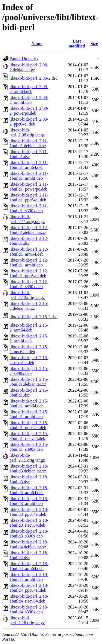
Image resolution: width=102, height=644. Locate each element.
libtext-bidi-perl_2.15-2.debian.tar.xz (29, 306)
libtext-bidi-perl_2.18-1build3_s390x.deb (29, 534)
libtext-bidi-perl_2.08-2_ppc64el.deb (29, 122)
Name (37, 44)
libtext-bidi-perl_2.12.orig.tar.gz (27, 295)
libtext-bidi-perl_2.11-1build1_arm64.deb (29, 165)
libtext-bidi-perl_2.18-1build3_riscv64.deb (29, 523)
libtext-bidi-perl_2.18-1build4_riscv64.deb (29, 599)
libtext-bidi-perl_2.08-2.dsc (33, 78)
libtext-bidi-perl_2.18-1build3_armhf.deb (29, 501)
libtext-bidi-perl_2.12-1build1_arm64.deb (29, 252)
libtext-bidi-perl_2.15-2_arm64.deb (29, 328)
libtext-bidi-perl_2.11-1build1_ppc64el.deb (29, 197)
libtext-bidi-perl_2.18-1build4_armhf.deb (29, 577)
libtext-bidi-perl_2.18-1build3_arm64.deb (29, 490)
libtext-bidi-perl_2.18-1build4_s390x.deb (29, 609)
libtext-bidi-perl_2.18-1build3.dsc (29, 479)
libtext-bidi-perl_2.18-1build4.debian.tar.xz (29, 544)
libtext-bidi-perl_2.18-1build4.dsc (29, 555)
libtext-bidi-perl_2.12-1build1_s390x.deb (29, 284)
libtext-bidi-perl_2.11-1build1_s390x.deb (29, 208)
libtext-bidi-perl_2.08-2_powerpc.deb (29, 111)
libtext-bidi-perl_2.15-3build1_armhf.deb (29, 414)
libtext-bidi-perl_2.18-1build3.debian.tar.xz (29, 468)
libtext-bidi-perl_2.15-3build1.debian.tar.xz (29, 382)
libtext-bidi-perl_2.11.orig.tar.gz (27, 219)
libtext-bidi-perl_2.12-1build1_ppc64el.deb (29, 273)
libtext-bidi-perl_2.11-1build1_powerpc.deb (29, 187)
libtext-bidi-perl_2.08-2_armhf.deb (29, 100)
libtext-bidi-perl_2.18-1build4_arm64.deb (29, 566)
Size (94, 44)
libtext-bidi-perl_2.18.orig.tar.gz (27, 620)
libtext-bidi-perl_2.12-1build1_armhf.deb (29, 263)
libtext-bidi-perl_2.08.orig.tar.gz (27, 132)
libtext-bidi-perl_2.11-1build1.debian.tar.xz (29, 143)
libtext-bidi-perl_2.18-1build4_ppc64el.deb (29, 588)
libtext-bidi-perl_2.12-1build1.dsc (29, 241)
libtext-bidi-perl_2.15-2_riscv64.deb (29, 360)
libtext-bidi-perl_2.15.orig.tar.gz (27, 458)
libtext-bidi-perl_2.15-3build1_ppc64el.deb (29, 425)
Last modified (77, 44)
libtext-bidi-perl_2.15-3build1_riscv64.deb (29, 436)
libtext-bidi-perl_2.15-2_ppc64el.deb (29, 349)
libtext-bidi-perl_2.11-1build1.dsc (29, 154)
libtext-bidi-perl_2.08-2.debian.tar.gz (29, 67)
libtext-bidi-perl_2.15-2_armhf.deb (29, 338)
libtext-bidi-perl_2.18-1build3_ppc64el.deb (29, 512)
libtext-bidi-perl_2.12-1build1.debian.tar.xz (29, 230)
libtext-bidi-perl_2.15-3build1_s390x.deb (29, 447)
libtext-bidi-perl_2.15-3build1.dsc (29, 393)
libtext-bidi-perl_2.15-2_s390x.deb (29, 371)
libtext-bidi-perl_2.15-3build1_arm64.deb (29, 403)
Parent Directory (24, 58)
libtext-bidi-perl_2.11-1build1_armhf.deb (29, 176)
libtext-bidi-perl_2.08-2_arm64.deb (29, 89)
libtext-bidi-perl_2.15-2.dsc (33, 317)
